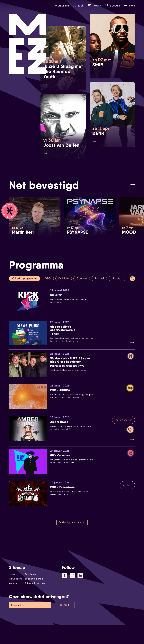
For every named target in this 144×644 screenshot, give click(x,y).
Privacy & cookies (35, 602)
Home (12, 593)
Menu (129, 6)
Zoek (77, 6)
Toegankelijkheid (34, 598)
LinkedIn (81, 594)
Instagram (73, 594)
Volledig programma (25, 279)
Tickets (94, 6)
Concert (83, 279)
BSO (48, 279)
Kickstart (118, 279)
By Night (64, 279)
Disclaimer (31, 593)
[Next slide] (133, 184)
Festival (100, 279)
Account (112, 6)
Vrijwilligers (15, 598)
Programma (61, 6)
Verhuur (13, 602)
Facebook (66, 594)
